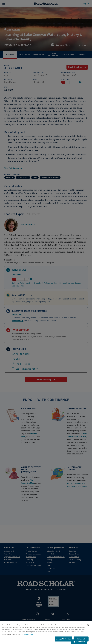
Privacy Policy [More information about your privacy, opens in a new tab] (28, 634)
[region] (46, 633)
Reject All (81, 639)
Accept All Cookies (63, 639)
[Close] (88, 625)
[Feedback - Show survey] (79, 642)
